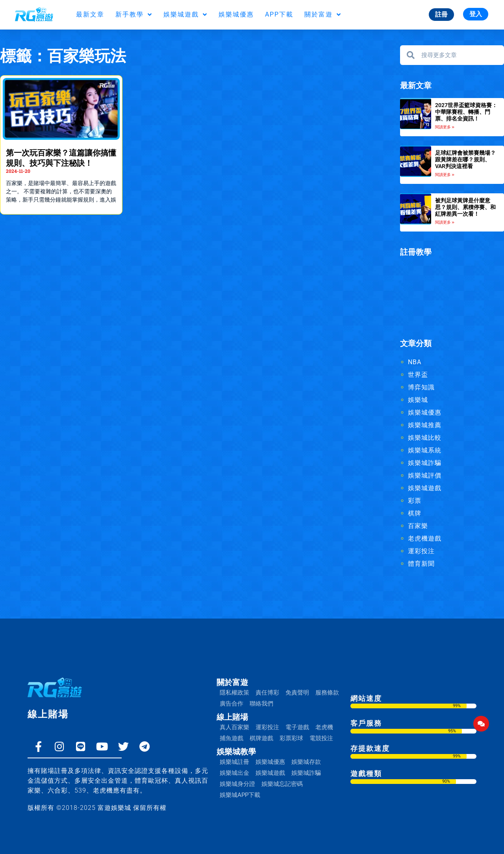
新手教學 (134, 15)
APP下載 (279, 14)
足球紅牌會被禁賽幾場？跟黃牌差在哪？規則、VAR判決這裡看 (465, 159)
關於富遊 (323, 15)
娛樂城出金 (234, 773)
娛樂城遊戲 (185, 15)
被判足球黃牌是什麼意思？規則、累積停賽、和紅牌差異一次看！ (465, 207)
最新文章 (90, 14)
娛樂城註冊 (234, 762)
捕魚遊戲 (232, 738)
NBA (415, 362)
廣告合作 (232, 704)
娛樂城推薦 (425, 425)
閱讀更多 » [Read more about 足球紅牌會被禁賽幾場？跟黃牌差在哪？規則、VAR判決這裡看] (445, 175)
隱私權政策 (234, 693)
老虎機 (324, 727)
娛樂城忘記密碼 (282, 784)
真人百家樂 (234, 727)
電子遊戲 (297, 727)
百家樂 (418, 526)
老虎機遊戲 (425, 539)
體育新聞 (421, 564)
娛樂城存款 (306, 762)
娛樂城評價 (425, 476)
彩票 (415, 501)
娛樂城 (418, 400)
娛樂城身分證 (237, 784)
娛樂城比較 (425, 438)
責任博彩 (267, 693)
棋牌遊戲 (261, 738)
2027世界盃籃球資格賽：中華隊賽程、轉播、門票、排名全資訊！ (466, 112)
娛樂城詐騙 (425, 463)
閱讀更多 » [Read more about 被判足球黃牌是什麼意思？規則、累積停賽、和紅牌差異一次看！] (445, 223)
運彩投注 (421, 551)
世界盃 (418, 375)
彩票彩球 (291, 738)
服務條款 (327, 693)
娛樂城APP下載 (240, 795)
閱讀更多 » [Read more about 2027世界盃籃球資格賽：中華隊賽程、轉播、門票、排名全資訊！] (445, 127)
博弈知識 (421, 388)
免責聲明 (297, 693)
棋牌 (415, 514)
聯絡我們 (261, 704)
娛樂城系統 (425, 451)
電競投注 (321, 738)
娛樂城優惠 (236, 14)
